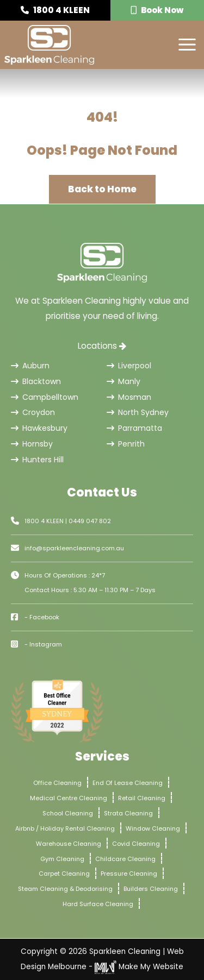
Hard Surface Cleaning (98, 904)
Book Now (157, 10)
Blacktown (36, 381)
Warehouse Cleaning (69, 844)
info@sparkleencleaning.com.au (74, 548)
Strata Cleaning (128, 813)
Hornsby (32, 444)
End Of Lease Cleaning (128, 783)
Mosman (129, 397)
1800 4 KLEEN (55, 10)
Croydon (33, 412)
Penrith (126, 444)
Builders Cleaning (151, 889)
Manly (123, 381)
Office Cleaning (57, 783)
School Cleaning (68, 813)
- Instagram (43, 644)
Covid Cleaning (136, 844)
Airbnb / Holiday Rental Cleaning (65, 828)
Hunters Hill (37, 460)
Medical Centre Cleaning (69, 798)
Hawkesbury (39, 428)
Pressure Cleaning (129, 874)
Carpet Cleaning (64, 874)
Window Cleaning (153, 828)
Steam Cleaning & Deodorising (65, 889)
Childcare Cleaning (125, 859)
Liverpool (129, 366)
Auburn (30, 366)
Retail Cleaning (142, 798)
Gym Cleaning (62, 859)
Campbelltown (45, 397)
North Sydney (138, 412)
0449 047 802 (90, 521)
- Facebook (42, 617)
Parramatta (134, 428)
